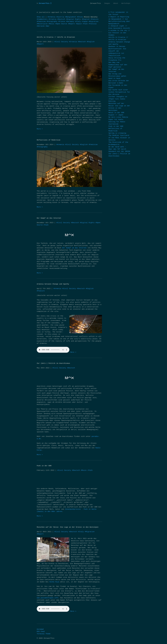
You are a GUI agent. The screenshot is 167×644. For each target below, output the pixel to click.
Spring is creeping (117, 133)
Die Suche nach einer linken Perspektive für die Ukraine (119, 92)
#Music (52, 24)
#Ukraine (41, 26)
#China (80, 17)
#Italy (78, 22)
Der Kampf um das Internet (74, 248)
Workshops (126, 3)
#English (86, 19)
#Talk (86, 24)
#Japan (85, 22)
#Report (72, 24)
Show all (41, 17)
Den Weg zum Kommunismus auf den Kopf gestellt (118, 65)
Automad (40, 629)
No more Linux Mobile (118, 117)
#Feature (94, 19)
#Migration (94, 22)
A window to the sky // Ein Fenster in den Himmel (119, 33)
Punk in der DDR (116, 126)
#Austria (61, 17)
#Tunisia (93, 24)
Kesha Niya (54, 582)
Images (107, 3)
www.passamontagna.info (48, 598)
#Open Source (62, 24)
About (116, 3)
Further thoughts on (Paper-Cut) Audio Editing (118, 99)
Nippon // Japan (116, 115)
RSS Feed (41, 632)
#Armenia (52, 17)
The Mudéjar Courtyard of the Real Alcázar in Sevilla (119, 138)
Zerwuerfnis (44, 3)
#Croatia (53, 19)
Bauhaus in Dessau (117, 47)
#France (62, 22)
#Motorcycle (43, 24)
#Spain (79, 24)
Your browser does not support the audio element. (53, 350)
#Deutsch (62, 19)
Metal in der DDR (116, 113)
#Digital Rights (74, 19)
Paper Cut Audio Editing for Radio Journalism (117, 122)
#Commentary (43, 19)
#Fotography (52, 22)
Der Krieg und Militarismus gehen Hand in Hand (117, 76)
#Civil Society (61, 42)
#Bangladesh (71, 17)
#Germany (71, 22)
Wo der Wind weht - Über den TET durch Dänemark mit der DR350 (119, 149)
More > (40, 129)
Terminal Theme (44, 634)
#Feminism (42, 22)
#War (48, 26)
